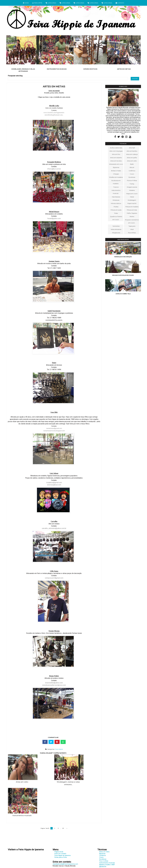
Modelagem (132, 200)
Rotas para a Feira (61, 826)
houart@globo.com (54, 218)
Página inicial (59, 821)
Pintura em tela (132, 210)
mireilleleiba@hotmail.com (54, 115)
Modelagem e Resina (106, 839)
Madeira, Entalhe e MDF (107, 834)
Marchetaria (116, 197)
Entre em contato (60, 823)
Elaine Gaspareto (78, 866)
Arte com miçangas (116, 151)
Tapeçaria (132, 226)
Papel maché (132, 203)
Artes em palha (132, 158)
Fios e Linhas (104, 830)
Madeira (132, 190)
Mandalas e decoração (123, 257)
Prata (116, 213)
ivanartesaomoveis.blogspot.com (54, 431)
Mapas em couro (132, 194)
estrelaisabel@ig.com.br (54, 320)
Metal (132, 197)
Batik (132, 164)
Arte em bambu (132, 151)
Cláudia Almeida (77, 865)
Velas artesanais (116, 229)
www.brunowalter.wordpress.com (54, 685)
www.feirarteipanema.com (17, 856)
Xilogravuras (116, 233)
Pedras (116, 207)
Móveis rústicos (90, 69)
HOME (26, 3)
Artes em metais (124, 69)
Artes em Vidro (104, 821)
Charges (116, 174)
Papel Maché (104, 843)
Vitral (132, 229)
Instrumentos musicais (57, 69)
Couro (132, 174)
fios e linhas (132, 233)
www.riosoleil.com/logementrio (54, 113)
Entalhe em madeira (116, 177)
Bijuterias (116, 167)
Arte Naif (132, 148)
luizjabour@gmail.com (54, 483)
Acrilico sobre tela (123, 294)
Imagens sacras (132, 187)
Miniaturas (116, 200)
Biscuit (132, 167)
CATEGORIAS (51, 3)
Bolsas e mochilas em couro (123, 275)
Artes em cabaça (132, 154)
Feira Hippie (59, 749)
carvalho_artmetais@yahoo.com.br (54, 528)
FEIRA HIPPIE (37, 3)
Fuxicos (116, 187)
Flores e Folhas (132, 180)
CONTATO (120, 3)
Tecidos (102, 852)
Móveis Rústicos (105, 841)
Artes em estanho (116, 158)
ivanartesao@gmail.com (54, 428)
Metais (102, 837)
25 (63, 797)
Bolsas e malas (116, 171)
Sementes (116, 226)
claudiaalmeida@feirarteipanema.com (65, 833)
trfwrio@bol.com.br (54, 169)
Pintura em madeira (132, 207)
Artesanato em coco (116, 164)
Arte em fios (116, 154)
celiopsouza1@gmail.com (54, 578)
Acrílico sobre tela (116, 148)
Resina (132, 216)
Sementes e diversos (106, 850)
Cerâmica (132, 171)
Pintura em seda (116, 210)
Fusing (132, 184)
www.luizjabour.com (54, 485)
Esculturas (132, 177)
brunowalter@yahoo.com (54, 683)
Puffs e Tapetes (132, 213)
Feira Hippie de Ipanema (63, 825)
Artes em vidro (132, 161)
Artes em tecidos (116, 161)
